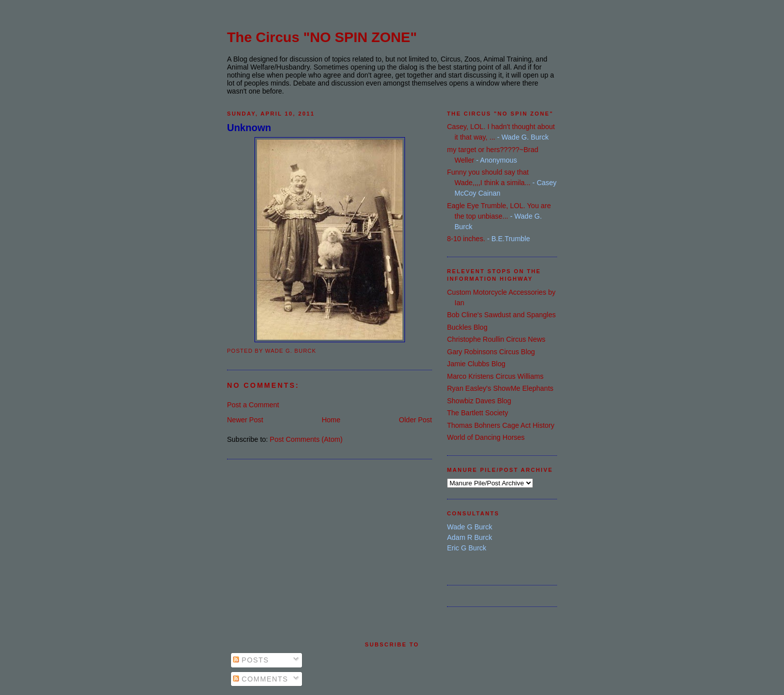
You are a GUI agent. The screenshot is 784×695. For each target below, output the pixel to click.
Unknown (249, 128)
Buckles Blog (467, 327)
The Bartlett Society (477, 413)
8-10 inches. (466, 239)
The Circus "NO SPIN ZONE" (322, 37)
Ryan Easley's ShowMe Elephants (500, 388)
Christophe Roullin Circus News (496, 339)
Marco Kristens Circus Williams (495, 376)
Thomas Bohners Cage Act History (501, 425)
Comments (260, 679)
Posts (251, 660)
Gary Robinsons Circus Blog (491, 352)
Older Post (415, 420)
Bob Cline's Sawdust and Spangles (501, 315)
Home (331, 420)
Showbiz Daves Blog (479, 401)
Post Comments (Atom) (306, 439)
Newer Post (245, 420)
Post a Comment (253, 405)
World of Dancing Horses (486, 437)
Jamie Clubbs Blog (476, 364)
